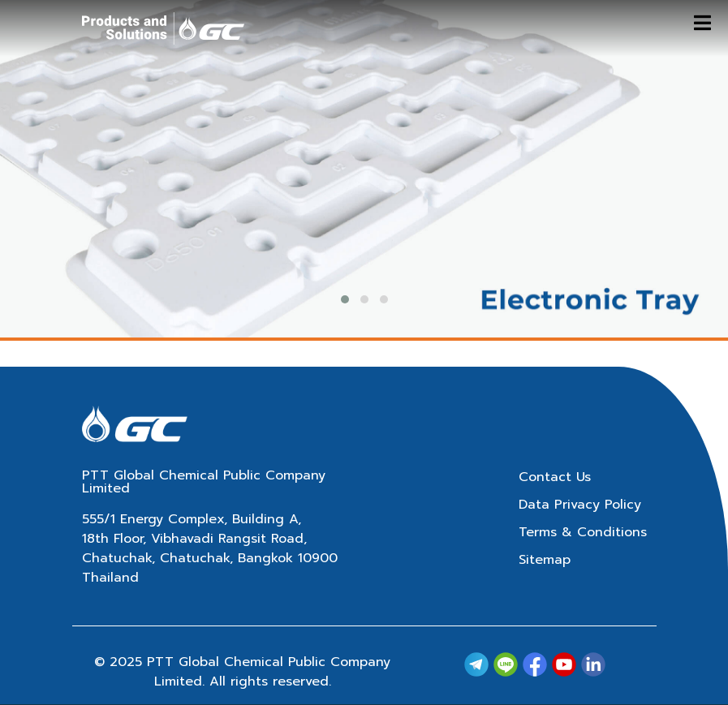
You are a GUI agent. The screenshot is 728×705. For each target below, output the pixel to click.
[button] (345, 299)
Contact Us (555, 477)
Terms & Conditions (583, 532)
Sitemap (545, 560)
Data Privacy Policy (580, 505)
